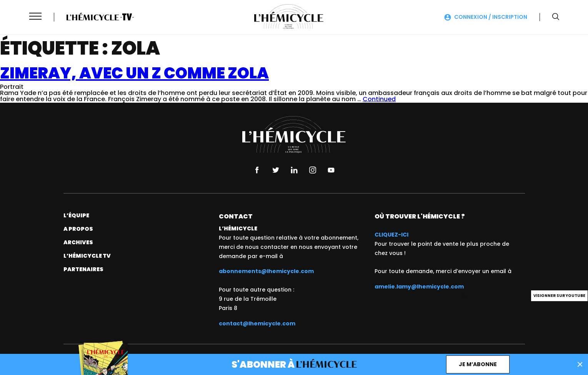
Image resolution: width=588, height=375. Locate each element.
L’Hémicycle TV (87, 256)
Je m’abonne (478, 364)
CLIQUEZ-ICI (391, 235)
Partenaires (83, 269)
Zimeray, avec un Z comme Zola (134, 73)
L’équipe (76, 215)
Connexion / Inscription (491, 17)
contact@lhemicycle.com (257, 323)
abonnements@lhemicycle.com (266, 271)
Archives (78, 242)
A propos (78, 229)
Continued (379, 99)
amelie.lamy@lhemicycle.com (419, 287)
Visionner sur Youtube (559, 296)
